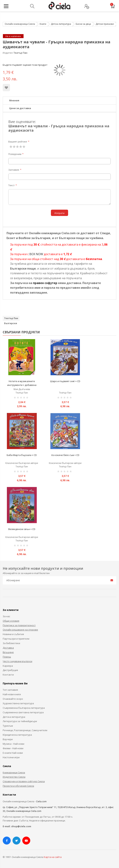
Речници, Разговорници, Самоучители (25, 730)
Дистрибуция (10, 670)
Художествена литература (18, 703)
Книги (43, 24)
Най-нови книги (12, 694)
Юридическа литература (17, 735)
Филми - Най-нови (13, 748)
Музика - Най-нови (13, 744)
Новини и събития (13, 634)
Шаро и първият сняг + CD (65, 381)
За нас (6, 616)
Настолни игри (11, 757)
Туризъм (8, 726)
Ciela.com (41, 801)
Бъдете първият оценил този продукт (25, 65)
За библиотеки (11, 643)
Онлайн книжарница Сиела (20, 24)
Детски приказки (105, 24)
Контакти (8, 675)
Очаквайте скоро (13, 699)
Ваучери (8, 739)
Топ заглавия (10, 690)
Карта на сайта (53, 857)
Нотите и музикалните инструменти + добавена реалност (22, 385)
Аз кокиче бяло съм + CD (65, 455)
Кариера (8, 666)
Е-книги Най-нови (13, 753)
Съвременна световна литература (23, 712)
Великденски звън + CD (22, 529)
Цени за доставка (20, 108)
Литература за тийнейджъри (20, 721)
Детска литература (61, 24)
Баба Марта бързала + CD (22, 455)
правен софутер (45, 283)
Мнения (14, 100)
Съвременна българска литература (24, 708)
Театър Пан (20, 53)
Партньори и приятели (16, 639)
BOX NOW (36, 254)
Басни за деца (83, 24)
